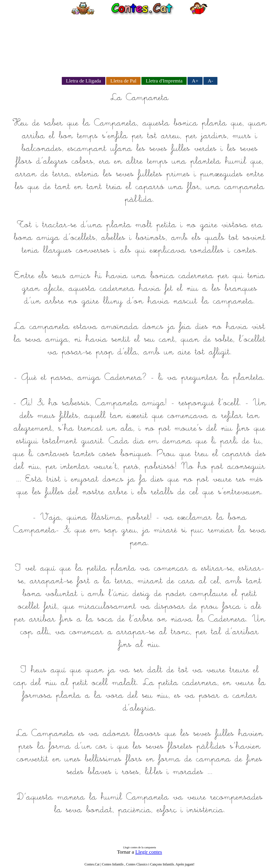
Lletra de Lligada (84, 81)
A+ (195, 81)
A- (210, 81)
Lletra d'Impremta (164, 81)
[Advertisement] (139, 45)
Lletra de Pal (123, 81)
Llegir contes (149, 852)
